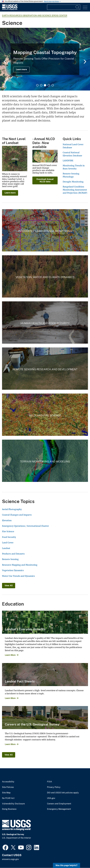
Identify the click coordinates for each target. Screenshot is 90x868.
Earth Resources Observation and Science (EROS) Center (35, 16)
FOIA (49, 782)
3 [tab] (45, 85)
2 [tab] (41, 85)
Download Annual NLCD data (45, 180)
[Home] (10, 9)
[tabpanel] (45, 59)
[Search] (78, 7)
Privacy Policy (54, 787)
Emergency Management (59, 809)
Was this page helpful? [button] (66, 865)
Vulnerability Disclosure (13, 804)
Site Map (6, 793)
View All (9, 586)
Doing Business (9, 809)
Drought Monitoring (73, 182)
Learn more (21, 69)
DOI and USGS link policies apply (63, 793)
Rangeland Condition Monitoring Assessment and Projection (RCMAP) (75, 190)
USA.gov (51, 798)
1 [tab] (37, 85)
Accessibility (8, 782)
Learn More (10, 655)
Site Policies (8, 787)
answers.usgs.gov (10, 859)
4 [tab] (49, 85)
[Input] (64, 7)
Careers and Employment (59, 804)
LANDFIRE (68, 161)
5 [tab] (53, 85)
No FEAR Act (8, 798)
